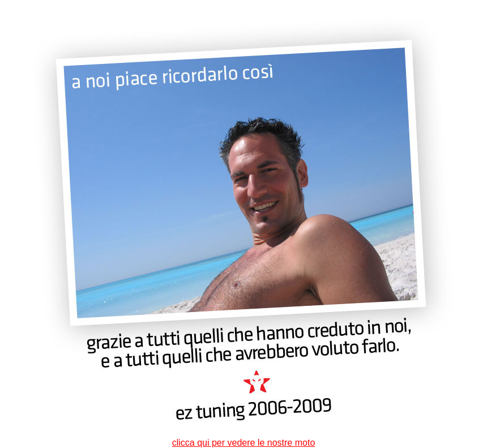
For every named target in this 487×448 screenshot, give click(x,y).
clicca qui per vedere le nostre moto (244, 443)
